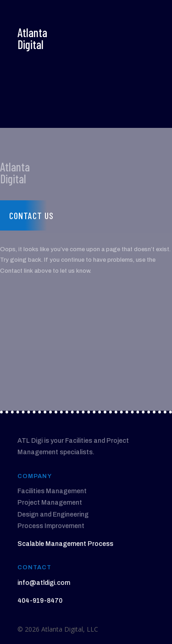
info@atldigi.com (44, 583)
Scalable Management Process (65, 544)
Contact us (31, 215)
